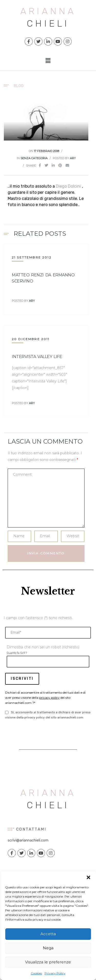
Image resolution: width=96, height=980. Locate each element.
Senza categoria (34, 158)
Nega (48, 948)
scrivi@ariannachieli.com (28, 840)
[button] (88, 877)
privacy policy (49, 698)
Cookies (36, 973)
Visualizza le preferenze (48, 962)
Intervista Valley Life (37, 357)
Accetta (48, 934)
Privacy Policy (55, 973)
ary (73, 158)
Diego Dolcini (68, 186)
